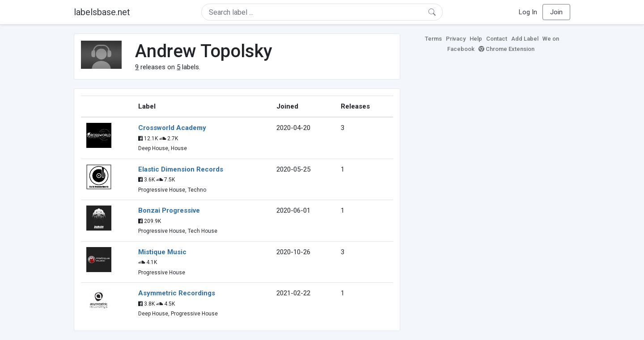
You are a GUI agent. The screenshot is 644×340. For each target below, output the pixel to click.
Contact (497, 39)
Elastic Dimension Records (181, 169)
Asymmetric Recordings (177, 293)
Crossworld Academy (172, 128)
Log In (528, 12)
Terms (433, 39)
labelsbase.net (102, 12)
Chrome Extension (506, 49)
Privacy (456, 39)
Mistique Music (162, 252)
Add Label (525, 39)
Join (556, 12)
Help (476, 39)
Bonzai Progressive (169, 210)
